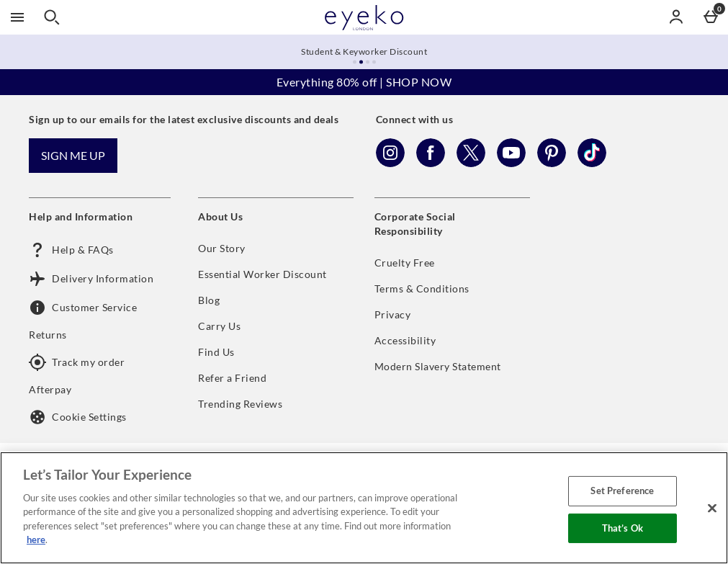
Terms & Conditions (422, 288)
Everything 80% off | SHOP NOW (364, 82)
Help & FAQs (71, 250)
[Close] (712, 508)
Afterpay (50, 389)
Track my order (77, 362)
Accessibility (405, 340)
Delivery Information (91, 279)
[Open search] (52, 17)
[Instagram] (390, 163)
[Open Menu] (17, 17)
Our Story (222, 248)
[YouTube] (511, 163)
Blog (209, 300)
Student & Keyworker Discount (364, 52)
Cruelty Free (405, 263)
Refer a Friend (232, 378)
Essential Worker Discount (262, 274)
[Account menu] (676, 17)
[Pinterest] (552, 163)
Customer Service (83, 308)
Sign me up (73, 155)
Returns (48, 335)
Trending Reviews (240, 404)
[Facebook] (431, 163)
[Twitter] (471, 163)
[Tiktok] (592, 163)
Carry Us (219, 326)
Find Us (216, 352)
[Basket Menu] (711, 17)
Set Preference (622, 491)
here (36, 540)
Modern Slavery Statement (438, 366)
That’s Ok (623, 527)
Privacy (393, 314)
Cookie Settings (78, 417)
